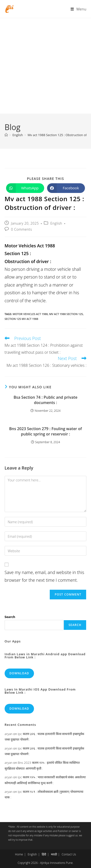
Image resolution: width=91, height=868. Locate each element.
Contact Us (69, 854)
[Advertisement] (45, 66)
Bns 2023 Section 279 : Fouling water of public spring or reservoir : (45, 431)
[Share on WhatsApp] (25, 188)
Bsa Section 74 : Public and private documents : (45, 400)
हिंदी (44, 854)
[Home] (6, 135)
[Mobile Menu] (79, 9)
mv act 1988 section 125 (66, 314)
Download (19, 673)
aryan (8, 734)
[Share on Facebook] (66, 188)
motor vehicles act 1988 (30, 314)
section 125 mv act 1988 (21, 319)
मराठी (54, 854)
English (56, 223)
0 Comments (21, 229)
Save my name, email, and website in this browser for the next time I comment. (44, 576)
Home (19, 854)
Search (10, 617)
